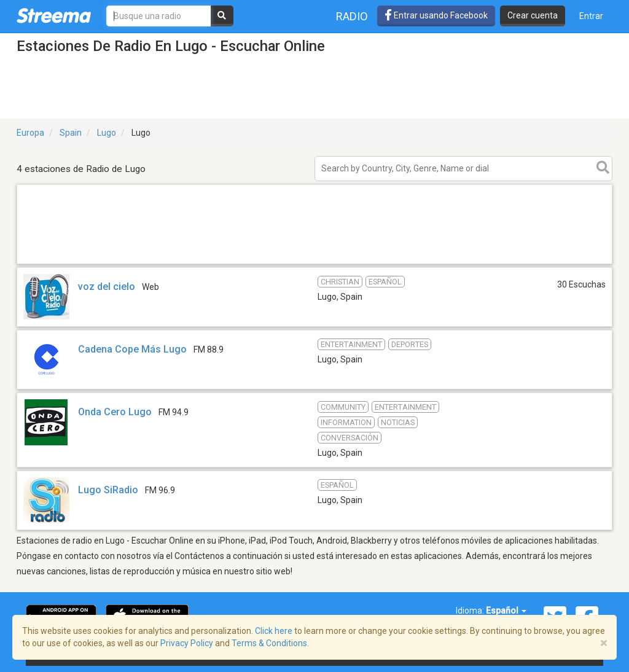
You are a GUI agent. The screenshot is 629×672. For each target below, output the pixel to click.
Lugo (107, 133)
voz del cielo (107, 287)
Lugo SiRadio (108, 490)
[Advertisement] (314, 263)
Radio (352, 16)
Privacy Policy (187, 643)
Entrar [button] (591, 16)
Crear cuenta (533, 15)
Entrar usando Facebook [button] (436, 15)
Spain (71, 133)
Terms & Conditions (269, 643)
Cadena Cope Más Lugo (132, 349)
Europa (30, 133)
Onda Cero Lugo (115, 412)
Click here (274, 631)
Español (506, 611)
